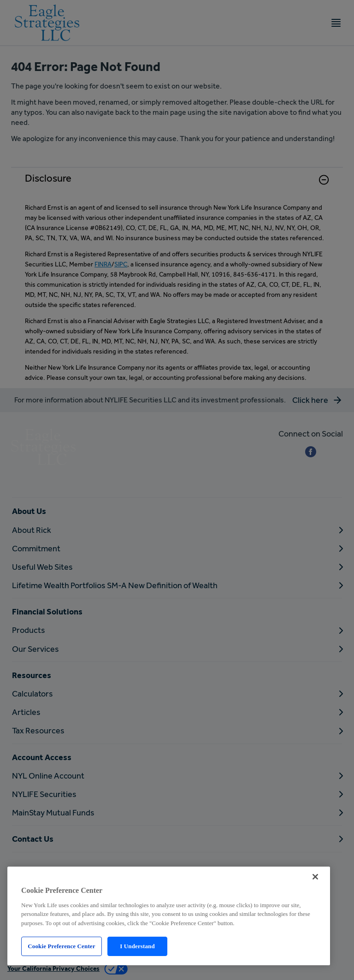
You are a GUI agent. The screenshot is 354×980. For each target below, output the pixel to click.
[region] (169, 916)
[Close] (315, 877)
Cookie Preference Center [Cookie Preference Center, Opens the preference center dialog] (61, 946)
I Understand (137, 946)
